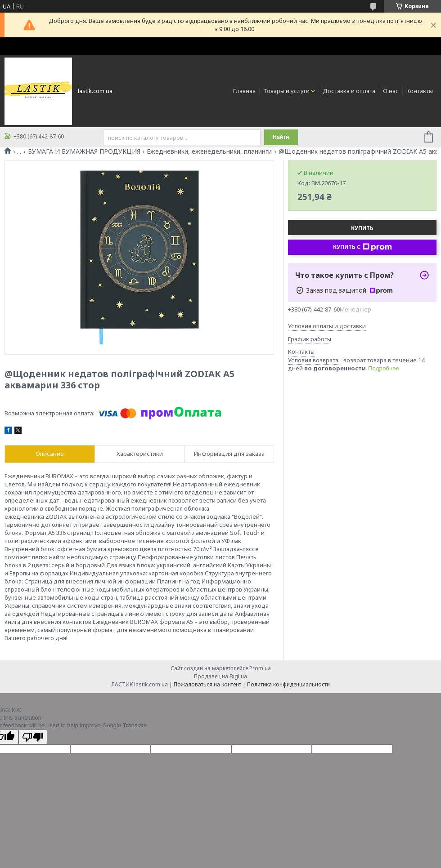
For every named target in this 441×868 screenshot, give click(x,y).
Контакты (420, 91)
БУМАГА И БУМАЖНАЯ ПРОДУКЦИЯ (84, 151)
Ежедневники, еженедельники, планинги (209, 151)
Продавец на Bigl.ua (220, 676)
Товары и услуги (286, 91)
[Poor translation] (33, 737)
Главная (244, 91)
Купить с (362, 247)
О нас (391, 91)
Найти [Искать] (281, 137)
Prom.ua (260, 668)
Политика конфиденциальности (288, 684)
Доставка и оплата (349, 91)
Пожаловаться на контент (207, 684)
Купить (362, 228)
